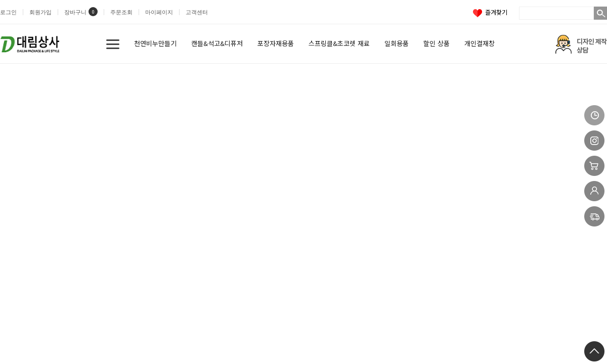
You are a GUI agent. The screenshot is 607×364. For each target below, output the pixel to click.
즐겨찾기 (490, 12)
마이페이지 (159, 12)
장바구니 (75, 12)
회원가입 (40, 12)
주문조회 (121, 12)
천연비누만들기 (155, 43)
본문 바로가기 (0, 0)
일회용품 (397, 43)
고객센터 (197, 12)
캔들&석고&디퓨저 (217, 43)
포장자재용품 (276, 43)
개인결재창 (480, 43)
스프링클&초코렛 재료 (339, 43)
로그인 (8, 12)
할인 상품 (437, 43)
